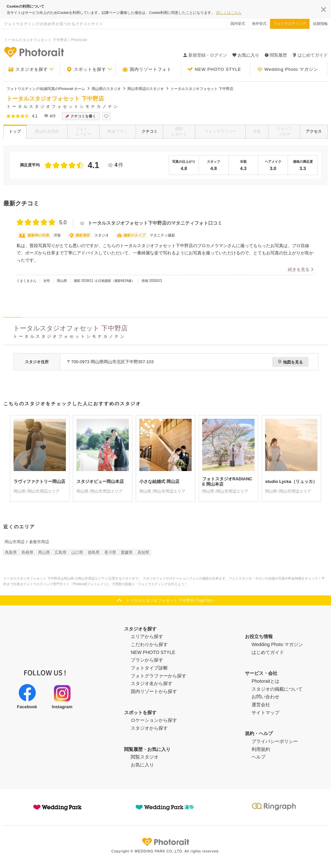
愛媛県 (127, 552)
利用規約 (261, 749)
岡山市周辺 (15, 542)
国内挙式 (238, 23)
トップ (15, 131)
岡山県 (44, 552)
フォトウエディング (290, 23)
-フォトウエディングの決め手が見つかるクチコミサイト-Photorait (34, 52)
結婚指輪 (320, 23)
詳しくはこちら (229, 13)
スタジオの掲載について (277, 689)
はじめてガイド (310, 55)
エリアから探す (147, 636)
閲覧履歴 (276, 55)
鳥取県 (11, 552)
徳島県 (94, 552)
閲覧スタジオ (145, 757)
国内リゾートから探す (154, 691)
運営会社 (261, 705)
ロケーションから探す (154, 720)
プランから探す (147, 660)
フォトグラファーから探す (159, 676)
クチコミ (150, 131)
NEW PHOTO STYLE (214, 69)
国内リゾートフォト (147, 69)
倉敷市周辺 (39, 542)
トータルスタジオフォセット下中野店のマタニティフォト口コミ (151, 223)
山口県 (77, 552)
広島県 (61, 552)
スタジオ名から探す (152, 683)
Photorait (165, 842)
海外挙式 (259, 23)
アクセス (314, 131)
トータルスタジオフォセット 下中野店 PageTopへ (170, 600)
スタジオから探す (149, 728)
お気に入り (142, 765)
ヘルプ (259, 757)
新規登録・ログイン (205, 55)
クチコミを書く (81, 116)
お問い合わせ (265, 697)
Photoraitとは (265, 681)
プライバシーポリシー (275, 741)
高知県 (143, 552)
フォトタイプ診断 (149, 668)
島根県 (27, 552)
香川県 (110, 552)
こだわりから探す (149, 644)
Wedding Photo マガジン (288, 69)
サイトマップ (265, 713)
